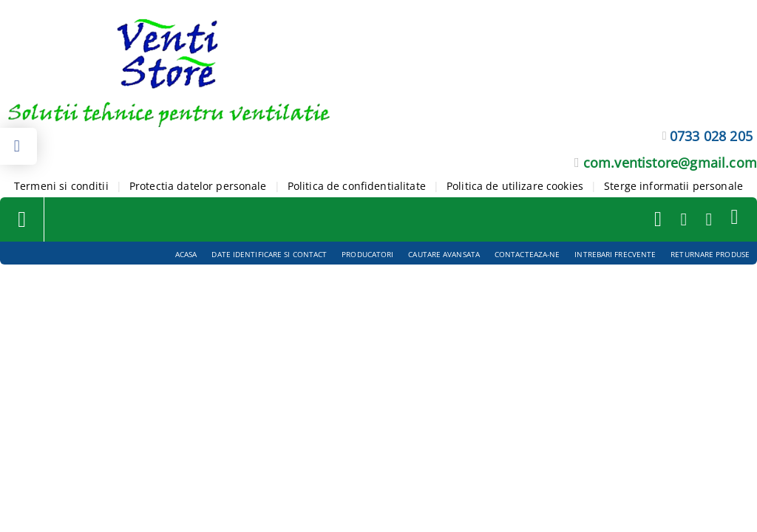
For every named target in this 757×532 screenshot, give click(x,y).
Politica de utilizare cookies (515, 186)
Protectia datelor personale (198, 186)
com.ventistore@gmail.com (670, 163)
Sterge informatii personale (673, 186)
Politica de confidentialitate (357, 186)
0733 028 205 (711, 136)
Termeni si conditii (61, 186)
